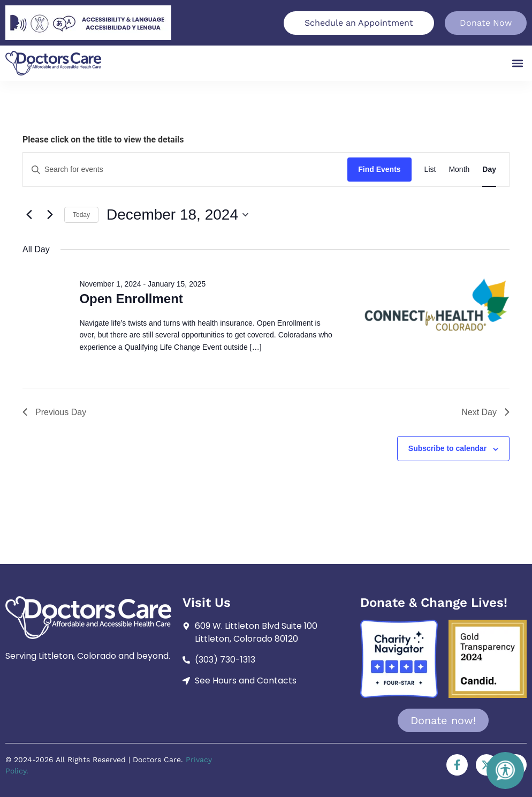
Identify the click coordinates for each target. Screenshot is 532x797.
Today (81, 215)
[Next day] (50, 215)
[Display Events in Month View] (459, 170)
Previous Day (54, 412)
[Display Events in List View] (430, 170)
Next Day (485, 412)
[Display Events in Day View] (489, 170)
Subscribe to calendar (447, 448)
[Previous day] (29, 215)
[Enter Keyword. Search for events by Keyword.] (185, 170)
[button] (518, 63)
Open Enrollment (131, 299)
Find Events (379, 169)
